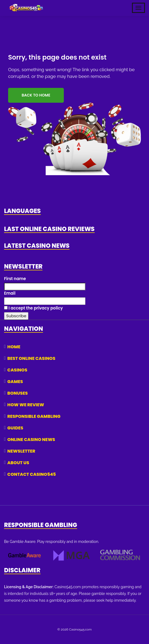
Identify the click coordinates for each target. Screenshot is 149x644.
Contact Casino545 (32, 474)
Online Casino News (31, 440)
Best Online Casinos (31, 358)
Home (14, 347)
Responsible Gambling (34, 416)
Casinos (17, 370)
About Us (18, 463)
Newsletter (21, 451)
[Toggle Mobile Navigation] (138, 8)
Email (10, 293)
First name (15, 279)
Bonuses (18, 393)
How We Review (26, 405)
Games (15, 382)
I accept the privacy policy (33, 308)
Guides (15, 428)
